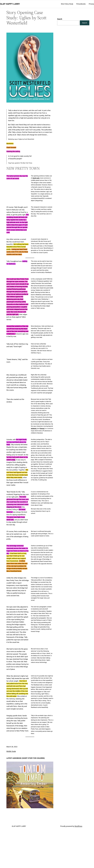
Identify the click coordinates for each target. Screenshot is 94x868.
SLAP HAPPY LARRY (10, 4)
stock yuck (36, 178)
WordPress (78, 826)
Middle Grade (11, 751)
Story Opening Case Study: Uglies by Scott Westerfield (26, 18)
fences (42, 428)
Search (60, 19)
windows (34, 428)
